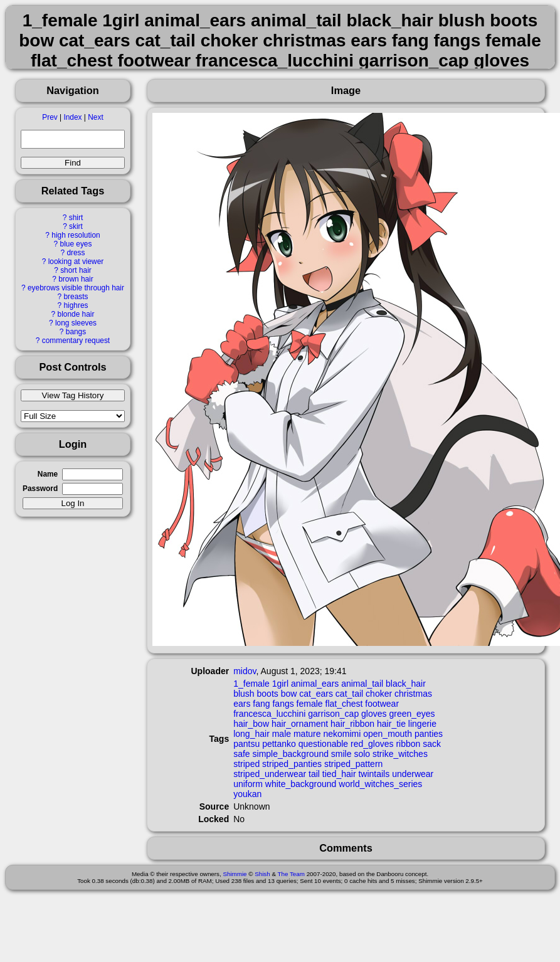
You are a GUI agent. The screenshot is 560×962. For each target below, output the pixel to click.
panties (429, 734)
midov (245, 671)
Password (40, 489)
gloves (374, 714)
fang (261, 704)
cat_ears (316, 694)
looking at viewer (76, 262)
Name (48, 474)
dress (76, 253)
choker (379, 694)
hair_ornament (300, 724)
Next (95, 117)
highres (76, 305)
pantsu (246, 744)
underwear (413, 774)
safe (241, 754)
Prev (50, 117)
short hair (76, 270)
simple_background (291, 754)
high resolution (76, 235)
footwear (382, 704)
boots (268, 694)
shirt (76, 218)
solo (362, 754)
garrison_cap (333, 714)
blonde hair (76, 314)
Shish (262, 874)
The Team (291, 874)
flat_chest (344, 704)
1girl (280, 684)
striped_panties (292, 764)
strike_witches (400, 754)
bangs (76, 332)
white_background (301, 784)
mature (307, 734)
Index (72, 117)
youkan (247, 794)
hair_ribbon (352, 724)
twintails (374, 774)
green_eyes (412, 714)
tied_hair (339, 774)
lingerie (422, 724)
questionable (323, 744)
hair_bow (251, 724)
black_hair (406, 684)
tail (314, 774)
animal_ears (315, 684)
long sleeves (76, 323)
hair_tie (391, 724)
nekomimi (342, 734)
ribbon (408, 744)
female (310, 704)
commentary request (76, 341)
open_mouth (388, 734)
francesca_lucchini (269, 714)
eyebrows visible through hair (76, 288)
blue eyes (76, 244)
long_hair (251, 734)
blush (244, 694)
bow (289, 694)
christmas (413, 694)
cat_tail (349, 694)
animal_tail (362, 684)
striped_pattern (353, 764)
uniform (248, 784)
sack (432, 744)
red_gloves (372, 744)
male (282, 734)
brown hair (76, 279)
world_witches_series (380, 784)
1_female (251, 684)
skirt (76, 226)
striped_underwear (270, 774)
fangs (283, 704)
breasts (76, 297)
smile (341, 754)
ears (242, 704)
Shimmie (235, 874)
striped (246, 764)
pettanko (279, 744)
